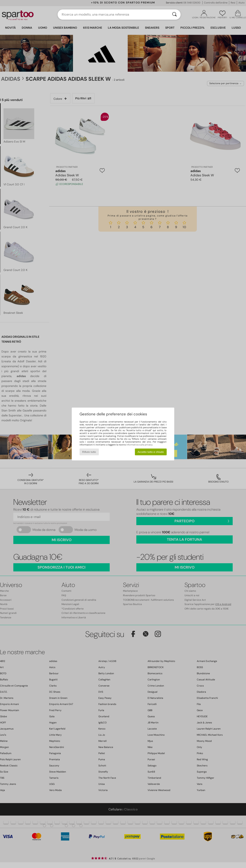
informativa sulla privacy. (140, 445)
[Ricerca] (174, 15)
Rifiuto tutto (89, 452)
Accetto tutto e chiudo (151, 452)
